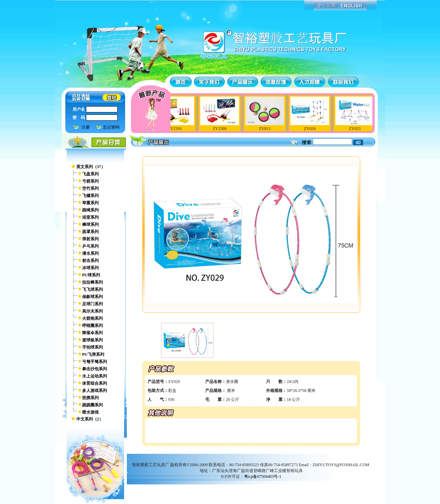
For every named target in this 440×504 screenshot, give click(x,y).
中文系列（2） (90, 419)
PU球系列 (91, 275)
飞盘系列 (90, 174)
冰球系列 (90, 268)
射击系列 (90, 261)
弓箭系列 (90, 181)
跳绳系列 (90, 210)
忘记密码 (111, 127)
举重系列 (90, 203)
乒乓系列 (90, 246)
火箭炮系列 (92, 318)
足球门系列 (92, 304)
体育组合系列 (95, 383)
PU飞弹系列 (93, 354)
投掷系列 (90, 398)
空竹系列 (90, 188)
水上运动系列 (95, 376)
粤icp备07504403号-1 (263, 476)
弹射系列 (90, 239)
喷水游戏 (90, 412)
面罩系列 (90, 232)
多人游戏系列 (95, 391)
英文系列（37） (91, 167)
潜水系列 (90, 253)
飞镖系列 (90, 196)
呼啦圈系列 (92, 326)
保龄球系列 (92, 297)
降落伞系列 (92, 333)
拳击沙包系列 (95, 369)
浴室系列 (90, 217)
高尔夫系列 (92, 311)
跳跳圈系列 (92, 405)
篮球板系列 (92, 340)
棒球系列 (90, 224)
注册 (86, 127)
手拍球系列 (92, 347)
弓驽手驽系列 (95, 362)
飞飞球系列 (92, 289)
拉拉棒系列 (92, 282)
